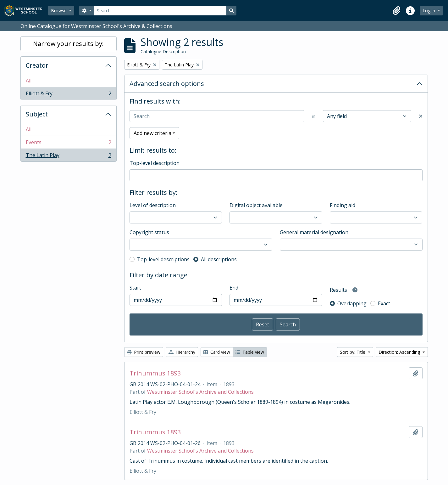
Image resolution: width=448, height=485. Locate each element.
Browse (59, 11)
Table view (250, 352)
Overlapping (352, 303)
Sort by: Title (353, 352)
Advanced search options (167, 84)
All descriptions (219, 259)
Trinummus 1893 (155, 373)
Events (68, 144)
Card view (217, 352)
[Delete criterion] (421, 116)
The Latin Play (68, 156)
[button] (396, 11)
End (234, 288)
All (29, 81)
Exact (384, 303)
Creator (37, 65)
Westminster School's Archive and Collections (200, 392)
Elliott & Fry (68, 95)
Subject (37, 114)
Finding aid (343, 205)
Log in (429, 11)
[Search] (160, 11)
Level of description (153, 205)
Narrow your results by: (68, 44)
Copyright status (149, 232)
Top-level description (155, 163)
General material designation (314, 232)
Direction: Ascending (400, 352)
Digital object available (256, 205)
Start (135, 288)
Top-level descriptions (163, 259)
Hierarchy (182, 352)
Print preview (144, 352)
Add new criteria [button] (152, 133)
